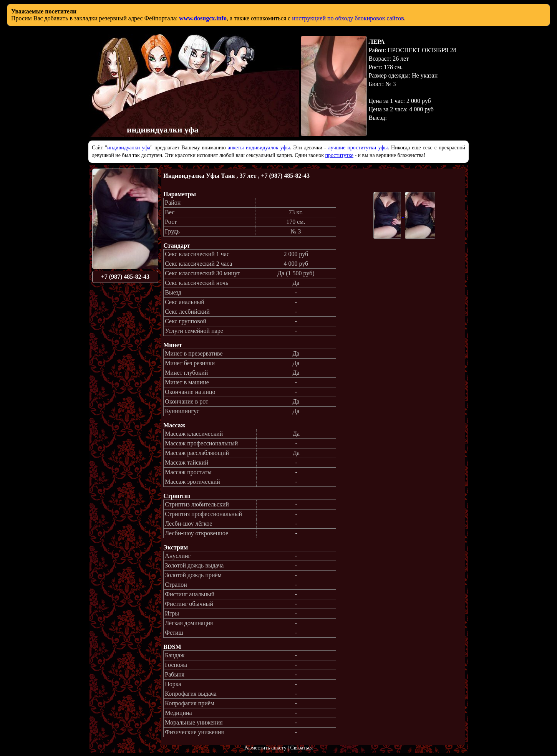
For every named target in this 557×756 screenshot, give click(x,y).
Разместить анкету (265, 748)
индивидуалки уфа (129, 148)
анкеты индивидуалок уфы (259, 148)
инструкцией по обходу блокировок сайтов (348, 18)
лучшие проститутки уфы (358, 148)
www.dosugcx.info (203, 18)
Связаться (301, 748)
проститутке (339, 155)
